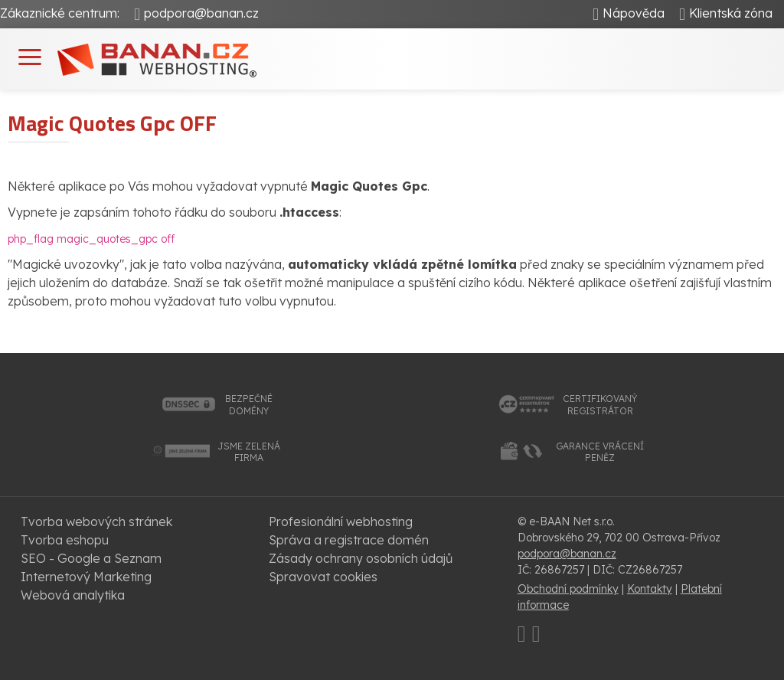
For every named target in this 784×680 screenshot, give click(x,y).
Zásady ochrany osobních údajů (361, 558)
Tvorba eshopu (65, 540)
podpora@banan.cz (201, 13)
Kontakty (650, 589)
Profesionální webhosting (341, 521)
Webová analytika (73, 595)
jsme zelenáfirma (249, 452)
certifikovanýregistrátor (600, 405)
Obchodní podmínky (568, 589)
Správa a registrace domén (349, 540)
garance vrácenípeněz (600, 452)
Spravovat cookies (323, 577)
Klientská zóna (731, 13)
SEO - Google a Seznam (91, 558)
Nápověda (634, 13)
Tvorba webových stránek (96, 521)
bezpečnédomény (249, 405)
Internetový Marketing (86, 577)
